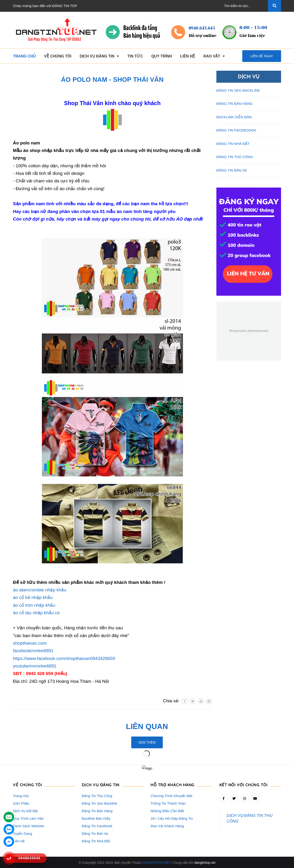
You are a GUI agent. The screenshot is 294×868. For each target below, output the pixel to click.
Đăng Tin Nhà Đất (96, 841)
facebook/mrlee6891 (33, 651)
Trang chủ (21, 795)
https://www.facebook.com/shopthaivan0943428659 (64, 658)
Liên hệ (19, 841)
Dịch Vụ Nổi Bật (26, 810)
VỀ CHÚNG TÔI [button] (27, 784)
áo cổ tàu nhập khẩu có (36, 613)
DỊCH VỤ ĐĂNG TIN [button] (101, 784)
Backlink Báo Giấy (96, 818)
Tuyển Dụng (22, 833)
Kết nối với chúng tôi (244, 784)
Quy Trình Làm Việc (28, 818)
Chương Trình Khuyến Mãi (171, 795)
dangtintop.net (205, 862)
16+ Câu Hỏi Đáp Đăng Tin (172, 818)
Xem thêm (147, 742)
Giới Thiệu (21, 803)
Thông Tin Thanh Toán (168, 803)
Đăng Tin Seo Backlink (100, 803)
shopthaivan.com (30, 643)
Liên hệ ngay (262, 56)
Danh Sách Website (28, 825)
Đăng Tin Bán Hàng (97, 810)
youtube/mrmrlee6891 (35, 666)
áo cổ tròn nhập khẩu (34, 605)
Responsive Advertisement (249, 331)
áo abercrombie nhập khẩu (40, 590)
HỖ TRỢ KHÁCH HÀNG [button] (173, 784)
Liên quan (147, 726)
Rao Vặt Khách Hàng (167, 825)
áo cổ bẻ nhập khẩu (33, 597)
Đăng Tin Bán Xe (95, 833)
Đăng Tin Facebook (97, 825)
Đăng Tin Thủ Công (97, 795)
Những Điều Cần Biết (167, 810)
